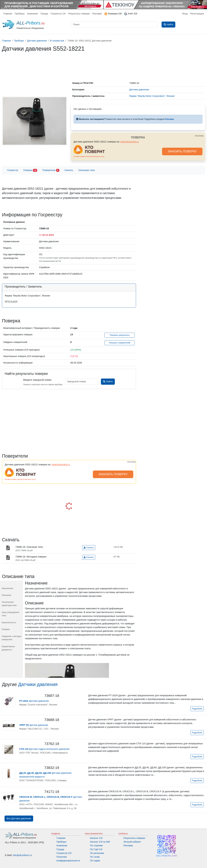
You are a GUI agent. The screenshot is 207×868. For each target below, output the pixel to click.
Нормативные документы (8, 648)
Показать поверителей (120, 343)
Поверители (51, 170)
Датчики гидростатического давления (44, 749)
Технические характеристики (9, 604)
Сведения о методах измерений (11, 638)
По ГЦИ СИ (96, 849)
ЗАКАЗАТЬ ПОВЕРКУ (182, 151)
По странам (96, 845)
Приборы (20, 14)
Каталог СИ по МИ (100, 842)
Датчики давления (38, 684)
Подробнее (197, 709)
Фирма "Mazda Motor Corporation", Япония (152, 96)
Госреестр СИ (58, 14)
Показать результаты (120, 335)
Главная (8, 14)
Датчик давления (34, 725)
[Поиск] (114, 25)
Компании (33, 14)
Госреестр (13, 170)
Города (44, 14)
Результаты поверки (79, 14)
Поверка (30, 170)
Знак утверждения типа (10, 614)
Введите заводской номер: (37, 380)
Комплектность (9, 622)
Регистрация (197, 14)
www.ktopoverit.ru (130, 142)
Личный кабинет (132, 842)
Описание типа (87, 170)
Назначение (7, 588)
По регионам (97, 853)
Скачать (69, 170)
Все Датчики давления (19, 818)
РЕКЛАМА (199, 136)
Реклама (97, 14)
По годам (95, 861)
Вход (185, 14)
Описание (6, 595)
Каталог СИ (96, 838)
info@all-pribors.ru (22, 855)
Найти (108, 381)
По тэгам (95, 857)
